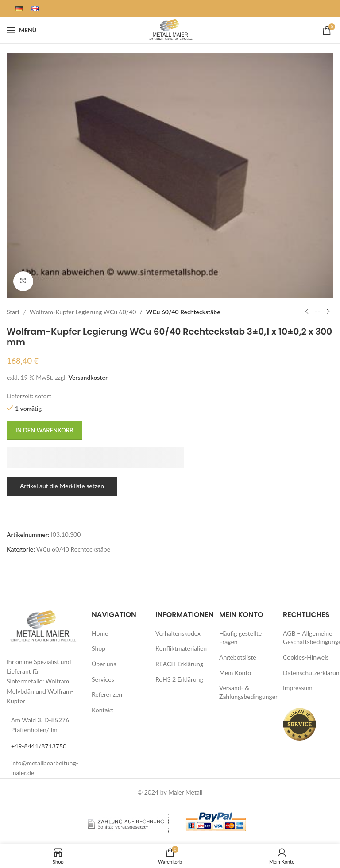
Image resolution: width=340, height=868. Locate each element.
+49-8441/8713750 (39, 746)
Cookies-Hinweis (306, 657)
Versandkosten (88, 377)
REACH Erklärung (179, 664)
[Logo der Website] (170, 29)
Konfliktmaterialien (181, 648)
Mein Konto (235, 673)
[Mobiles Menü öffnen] (21, 30)
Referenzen (107, 694)
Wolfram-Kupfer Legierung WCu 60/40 (83, 311)
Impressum (298, 688)
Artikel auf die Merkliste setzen (62, 486)
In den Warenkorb (44, 430)
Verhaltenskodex (178, 633)
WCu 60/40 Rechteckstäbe (183, 311)
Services (103, 679)
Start (13, 311)
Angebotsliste (238, 657)
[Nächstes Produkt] (328, 312)
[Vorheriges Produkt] (307, 312)
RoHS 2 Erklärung (179, 679)
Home (100, 633)
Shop (99, 648)
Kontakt (102, 710)
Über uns (104, 664)
